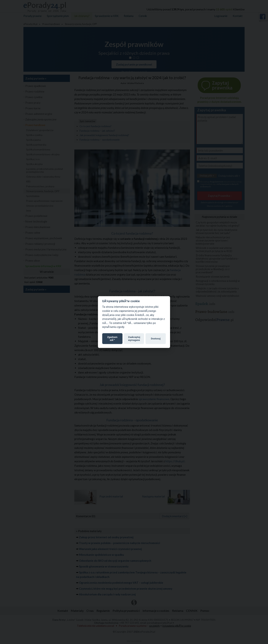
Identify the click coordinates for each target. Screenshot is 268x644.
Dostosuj (156, 339)
